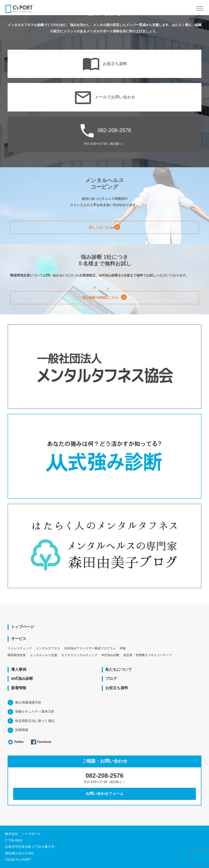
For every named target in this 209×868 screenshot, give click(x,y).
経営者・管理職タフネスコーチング (148, 655)
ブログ (111, 679)
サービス (19, 639)
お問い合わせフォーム (105, 794)
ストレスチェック (20, 648)
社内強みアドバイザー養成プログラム (90, 648)
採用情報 (22, 730)
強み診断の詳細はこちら (100, 298)
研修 (123, 648)
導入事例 (19, 669)
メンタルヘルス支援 (43, 655)
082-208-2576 (104, 134)
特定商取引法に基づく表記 (35, 721)
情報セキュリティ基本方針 (35, 711)
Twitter (16, 742)
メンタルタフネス (48, 648)
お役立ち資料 (104, 64)
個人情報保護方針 (28, 702)
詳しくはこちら (100, 227)
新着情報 (19, 688)
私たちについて (119, 669)
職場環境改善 (17, 655)
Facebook (41, 742)
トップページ (22, 627)
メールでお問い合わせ (104, 97)
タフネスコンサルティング (79, 655)
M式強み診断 (110, 655)
